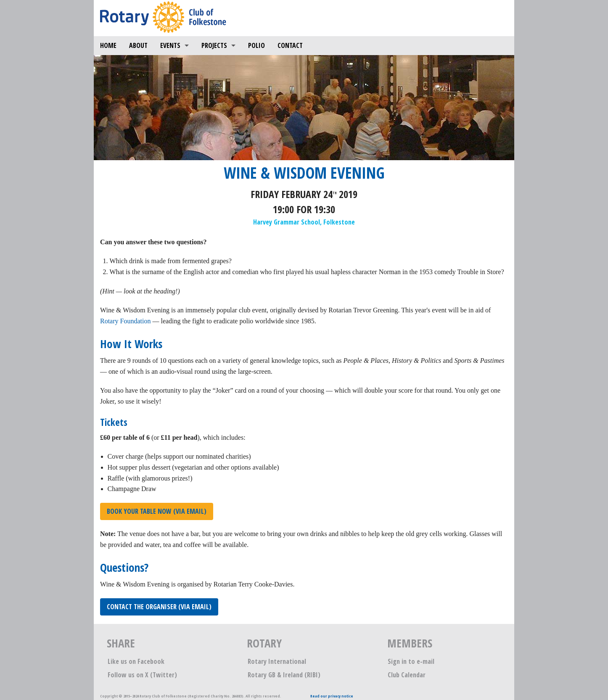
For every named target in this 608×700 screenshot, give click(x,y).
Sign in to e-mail (411, 661)
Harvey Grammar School (287, 222)
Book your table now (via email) (157, 511)
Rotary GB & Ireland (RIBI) (284, 675)
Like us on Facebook (136, 661)
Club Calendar (407, 675)
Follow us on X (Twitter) (142, 675)
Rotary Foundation (125, 321)
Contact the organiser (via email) (159, 607)
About (138, 45)
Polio (256, 45)
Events (170, 45)
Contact (290, 45)
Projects (214, 45)
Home (108, 45)
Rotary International (277, 661)
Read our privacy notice (332, 696)
